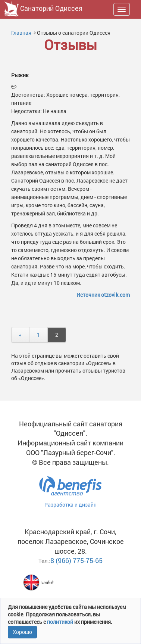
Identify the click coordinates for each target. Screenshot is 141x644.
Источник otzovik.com (103, 295)
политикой (61, 622)
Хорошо (22, 632)
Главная (21, 33)
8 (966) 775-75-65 (76, 560)
